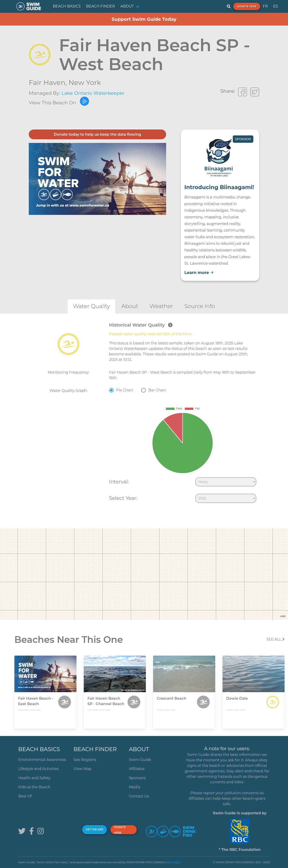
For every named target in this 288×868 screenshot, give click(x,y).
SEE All (275, 639)
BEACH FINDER (101, 6)
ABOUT (127, 6)
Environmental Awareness (42, 760)
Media (135, 787)
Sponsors (137, 778)
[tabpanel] (144, 414)
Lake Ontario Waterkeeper (93, 93)
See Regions (85, 760)
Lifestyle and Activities (38, 769)
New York (85, 83)
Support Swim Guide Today (144, 19)
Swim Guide (140, 760)
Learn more (199, 273)
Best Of (25, 796)
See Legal (174, 862)
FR (265, 6)
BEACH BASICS (67, 6)
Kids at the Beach (34, 787)
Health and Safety (34, 778)
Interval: (119, 482)
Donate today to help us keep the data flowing (97, 134)
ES (276, 6)
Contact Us (139, 796)
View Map (82, 769)
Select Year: (123, 498)
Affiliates (137, 769)
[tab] (92, 306)
